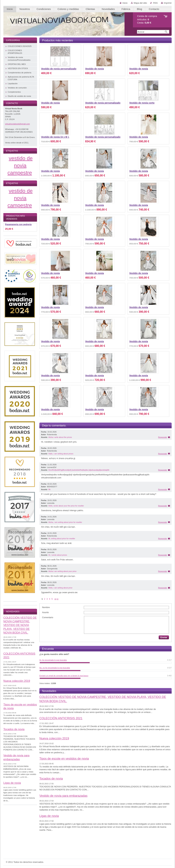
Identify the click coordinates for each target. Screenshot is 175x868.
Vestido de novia (94, 69)
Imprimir (168, 3)
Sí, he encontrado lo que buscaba (53, 660)
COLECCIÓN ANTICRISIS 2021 (61, 718)
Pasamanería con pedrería (18, 224)
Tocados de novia (51, 779)
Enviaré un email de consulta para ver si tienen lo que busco (64, 676)
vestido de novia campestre (20, 166)
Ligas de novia (49, 816)
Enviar (164, 637)
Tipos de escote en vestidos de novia (64, 759)
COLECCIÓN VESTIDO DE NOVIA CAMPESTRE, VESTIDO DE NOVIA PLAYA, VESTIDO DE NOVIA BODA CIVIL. (20, 625)
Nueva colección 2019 (54, 738)
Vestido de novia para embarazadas (63, 796)
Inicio (125, 3)
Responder (163, 437)
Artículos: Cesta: (147, 19)
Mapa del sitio (140, 3)
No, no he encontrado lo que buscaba (55, 668)
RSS (155, 3)
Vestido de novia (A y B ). (55, 137)
